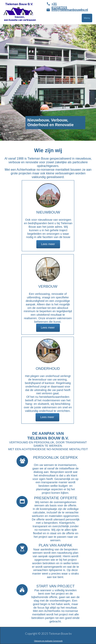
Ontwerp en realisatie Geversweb (48, 641)
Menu (87, 18)
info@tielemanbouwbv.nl (70, 10)
